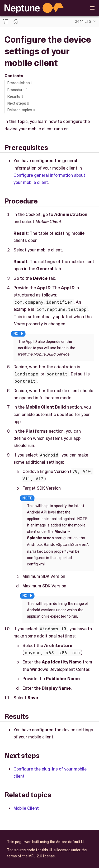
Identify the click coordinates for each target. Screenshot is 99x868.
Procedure (16, 90)
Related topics (20, 110)
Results (14, 96)
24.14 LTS (83, 21)
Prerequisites (19, 83)
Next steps (17, 103)
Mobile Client (26, 808)
